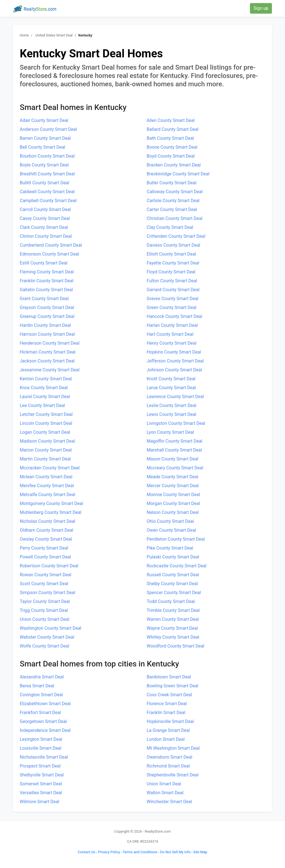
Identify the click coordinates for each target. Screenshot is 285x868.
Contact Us (86, 852)
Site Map (200, 852)
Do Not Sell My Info (175, 852)
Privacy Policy (109, 852)
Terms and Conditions (140, 852)
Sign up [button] (261, 8)
